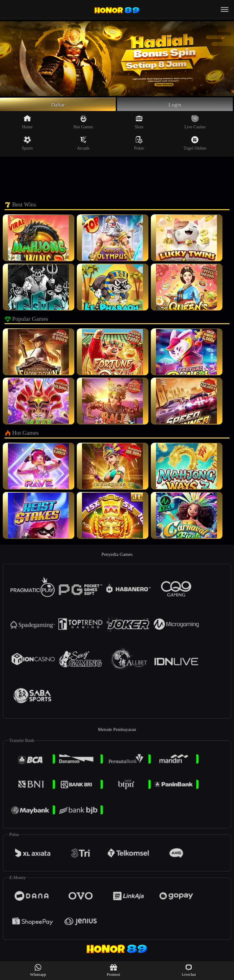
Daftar (58, 105)
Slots (139, 123)
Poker (139, 144)
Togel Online (195, 144)
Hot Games (83, 123)
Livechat (189, 970)
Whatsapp (38, 970)
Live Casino (195, 123)
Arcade (83, 144)
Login (175, 105)
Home (28, 123)
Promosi (113, 970)
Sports (27, 144)
